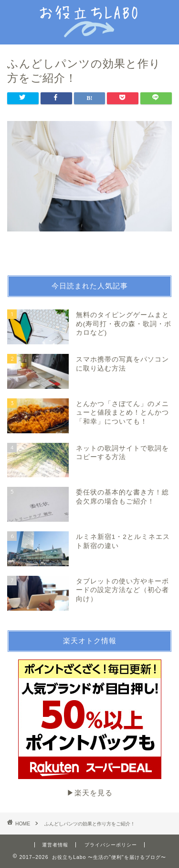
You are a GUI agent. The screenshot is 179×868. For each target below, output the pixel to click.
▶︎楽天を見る (90, 728)
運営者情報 (55, 845)
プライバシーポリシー (111, 845)
